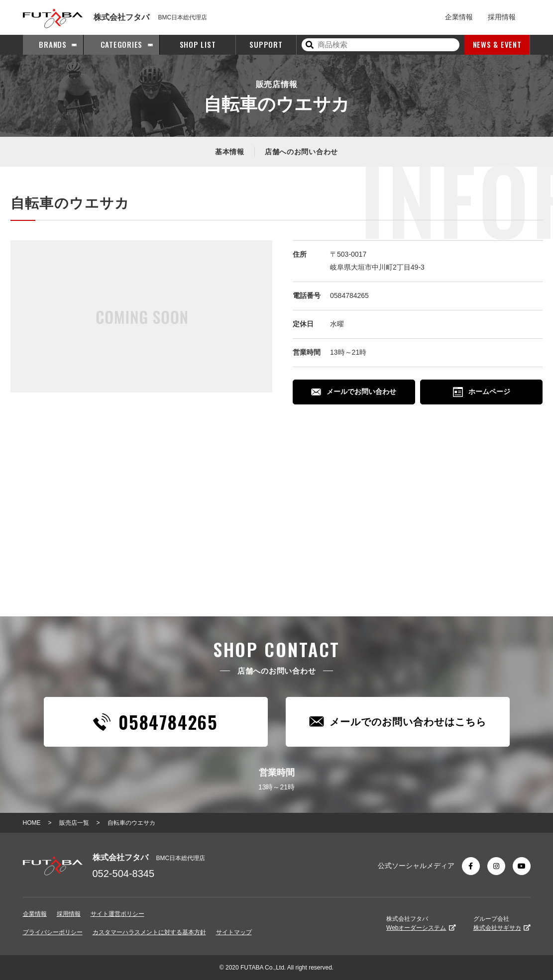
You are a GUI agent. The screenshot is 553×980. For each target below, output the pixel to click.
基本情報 (230, 152)
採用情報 (502, 17)
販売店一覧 (74, 823)
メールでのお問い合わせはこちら (398, 722)
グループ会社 (502, 923)
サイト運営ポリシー (117, 914)
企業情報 (459, 17)
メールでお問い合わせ (354, 392)
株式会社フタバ (421, 923)
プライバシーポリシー (53, 932)
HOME (32, 823)
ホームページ (482, 392)
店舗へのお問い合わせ (301, 152)
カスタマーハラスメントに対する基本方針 (149, 932)
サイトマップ (234, 932)
